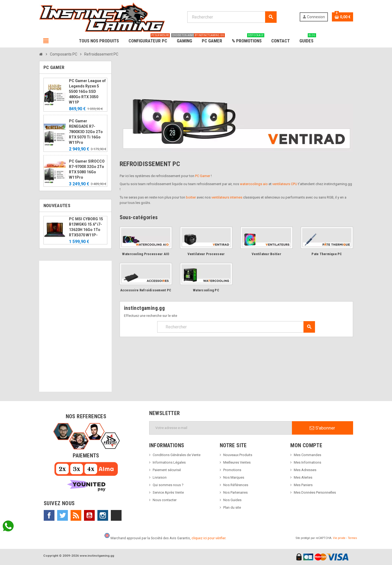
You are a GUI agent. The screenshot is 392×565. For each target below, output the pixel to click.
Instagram (103, 515)
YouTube (89, 515)
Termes (352, 538)
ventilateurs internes (227, 197)
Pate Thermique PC (327, 254)
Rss (76, 515)
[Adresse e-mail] (221, 428)
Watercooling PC (206, 290)
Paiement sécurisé (167, 470)
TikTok (116, 515)
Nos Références (236, 485)
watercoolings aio (254, 184)
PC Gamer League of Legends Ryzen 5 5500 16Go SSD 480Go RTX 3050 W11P (87, 91)
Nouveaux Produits (238, 455)
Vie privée (339, 538)
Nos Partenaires (235, 492)
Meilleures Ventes (237, 462)
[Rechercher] (232, 17)
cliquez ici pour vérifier (208, 538)
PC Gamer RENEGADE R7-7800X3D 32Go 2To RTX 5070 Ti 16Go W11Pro (86, 132)
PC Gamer (203, 176)
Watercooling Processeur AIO (146, 254)
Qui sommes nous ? (168, 485)
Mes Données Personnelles (315, 492)
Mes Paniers (303, 485)
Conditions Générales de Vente (177, 455)
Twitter (63, 515)
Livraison (160, 477)
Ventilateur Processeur (206, 254)
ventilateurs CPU (285, 184)
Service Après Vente (168, 492)
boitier (191, 197)
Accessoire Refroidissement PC (146, 290)
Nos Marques (234, 477)
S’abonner (322, 428)
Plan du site (232, 507)
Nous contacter (165, 500)
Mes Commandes (307, 455)
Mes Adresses (305, 470)
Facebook (49, 515)
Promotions (232, 470)
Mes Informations (307, 462)
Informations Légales (169, 462)
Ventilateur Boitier (266, 254)
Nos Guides (232, 500)
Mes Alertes (303, 477)
